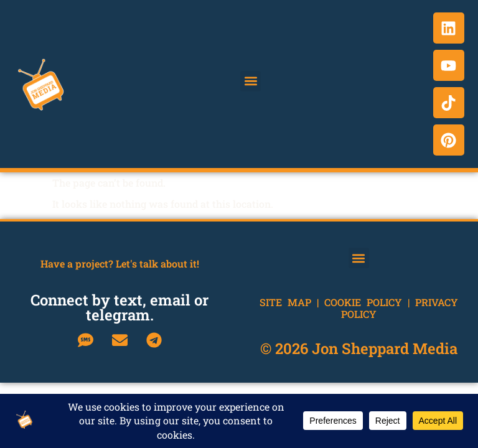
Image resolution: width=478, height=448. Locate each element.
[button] (251, 81)
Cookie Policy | (370, 302)
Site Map (285, 302)
